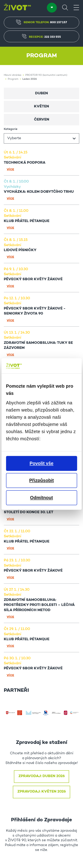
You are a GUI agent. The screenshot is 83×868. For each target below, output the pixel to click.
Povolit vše (42, 463)
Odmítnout (41, 498)
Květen (41, 107)
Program (13, 79)
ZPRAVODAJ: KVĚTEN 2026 (42, 792)
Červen (42, 120)
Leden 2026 (30, 79)
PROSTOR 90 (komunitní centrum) (46, 75)
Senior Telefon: (41, 22)
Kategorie (11, 129)
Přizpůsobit (41, 480)
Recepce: (41, 37)
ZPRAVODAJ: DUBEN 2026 (42, 776)
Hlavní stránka (13, 75)
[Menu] (76, 7)
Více (10, 170)
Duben (41, 93)
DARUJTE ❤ (52, 8)
